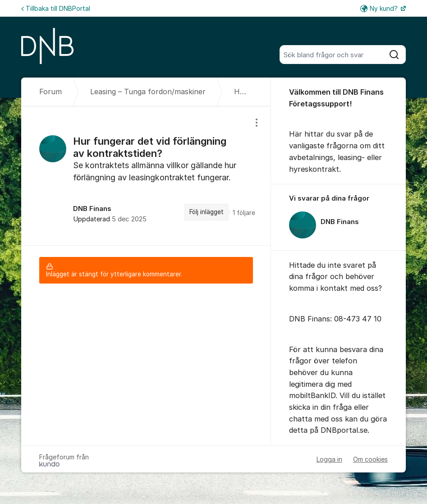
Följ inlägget (207, 212)
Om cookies (370, 459)
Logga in (329, 459)
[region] (146, 176)
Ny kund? (380, 8)
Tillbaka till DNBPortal (56, 8)
